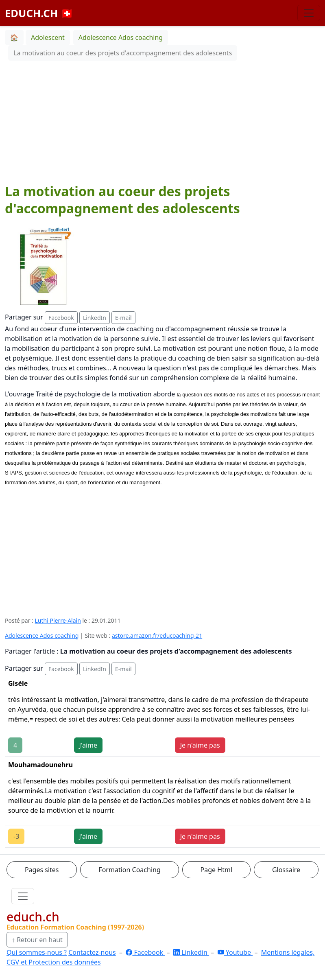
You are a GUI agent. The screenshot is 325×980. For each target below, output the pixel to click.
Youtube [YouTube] (235, 952)
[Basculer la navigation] (309, 13)
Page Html (216, 870)
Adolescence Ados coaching (42, 635)
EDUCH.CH (39, 13)
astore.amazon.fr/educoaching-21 (157, 635)
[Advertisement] (162, 122)
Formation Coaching (129, 870)
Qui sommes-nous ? (37, 952)
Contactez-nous (92, 952)
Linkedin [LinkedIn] (191, 952)
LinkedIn (95, 318)
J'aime (88, 745)
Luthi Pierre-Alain (58, 620)
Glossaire (286, 870)
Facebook (61, 318)
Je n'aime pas (200, 745)
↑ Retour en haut (37, 940)
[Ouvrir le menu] (23, 896)
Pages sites (42, 870)
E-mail (123, 318)
